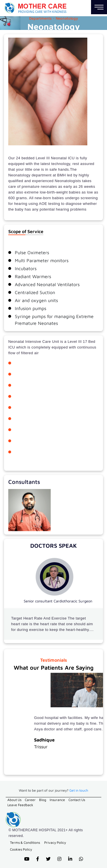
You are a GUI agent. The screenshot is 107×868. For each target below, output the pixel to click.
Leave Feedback (20, 805)
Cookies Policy (21, 849)
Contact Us (77, 800)
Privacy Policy (55, 842)
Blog (43, 800)
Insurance (57, 800)
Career (30, 800)
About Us (14, 800)
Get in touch (79, 790)
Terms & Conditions (25, 842)
